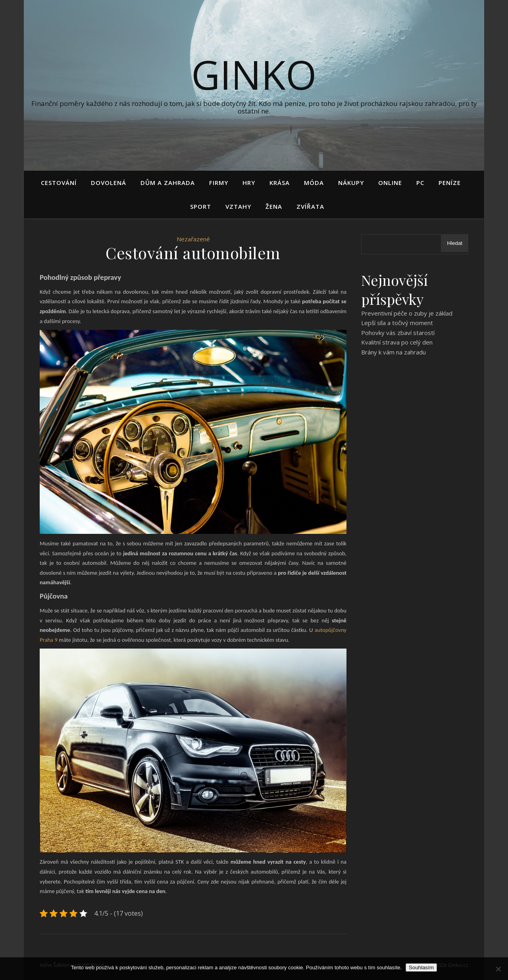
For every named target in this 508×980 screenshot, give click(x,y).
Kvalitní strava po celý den (397, 342)
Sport (201, 206)
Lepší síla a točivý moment (397, 323)
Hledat (455, 243)
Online (390, 183)
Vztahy (238, 206)
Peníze (450, 183)
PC (420, 183)
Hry (249, 183)
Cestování (59, 183)
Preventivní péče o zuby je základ (407, 313)
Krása (280, 183)
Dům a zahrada (168, 183)
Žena (274, 206)
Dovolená (109, 183)
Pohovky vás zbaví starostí (398, 333)
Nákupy (351, 183)
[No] (498, 969)
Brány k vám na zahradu (394, 352)
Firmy (219, 183)
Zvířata (310, 206)
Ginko (254, 74)
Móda (314, 183)
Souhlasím (421, 967)
